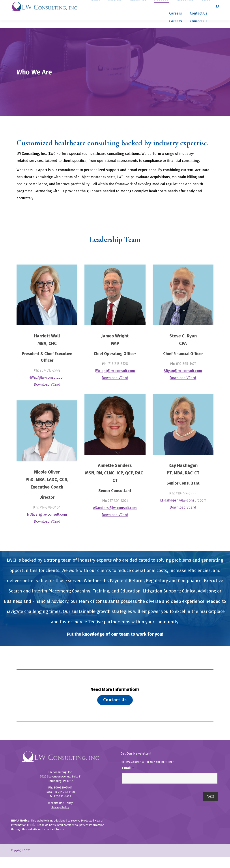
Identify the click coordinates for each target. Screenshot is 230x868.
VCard (56, 395)
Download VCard (47, 532)
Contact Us (115, 711)
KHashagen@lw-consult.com (183, 511)
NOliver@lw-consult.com (47, 525)
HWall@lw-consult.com (47, 388)
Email (128, 779)
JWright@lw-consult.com (115, 382)
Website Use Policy (60, 814)
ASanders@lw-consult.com (115, 519)
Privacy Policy (60, 818)
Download (42, 395)
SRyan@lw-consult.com (183, 382)
